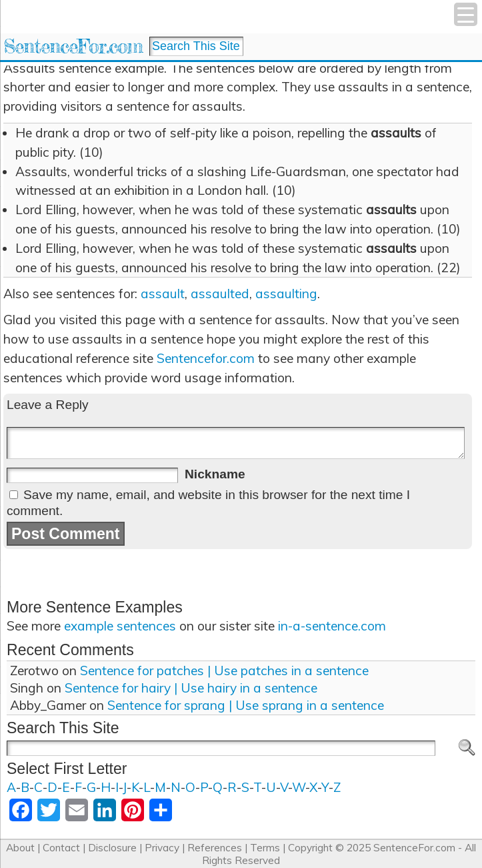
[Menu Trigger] (466, 14)
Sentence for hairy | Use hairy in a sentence (191, 688)
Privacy (162, 848)
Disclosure (112, 848)
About (20, 848)
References (215, 848)
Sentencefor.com (206, 358)
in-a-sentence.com (332, 626)
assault (163, 294)
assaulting (286, 294)
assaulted (220, 294)
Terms (265, 848)
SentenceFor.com (73, 46)
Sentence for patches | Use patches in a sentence (224, 671)
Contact (61, 848)
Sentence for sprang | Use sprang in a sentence (246, 705)
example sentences (120, 626)
